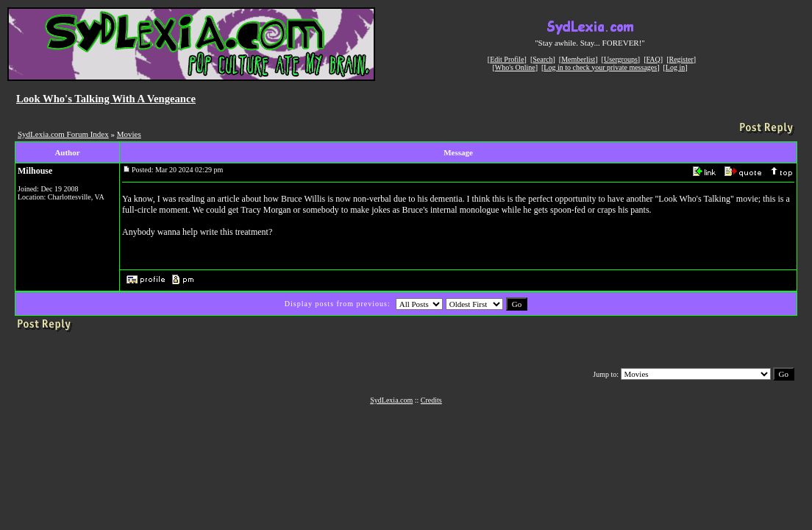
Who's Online (515, 67)
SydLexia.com (391, 400)
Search (542, 59)
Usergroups (621, 59)
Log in (675, 67)
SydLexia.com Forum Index (63, 134)
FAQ (653, 59)
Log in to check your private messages (600, 67)
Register (681, 59)
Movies (129, 134)
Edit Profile (507, 59)
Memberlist (578, 59)
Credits (431, 400)
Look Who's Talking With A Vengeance (106, 99)
